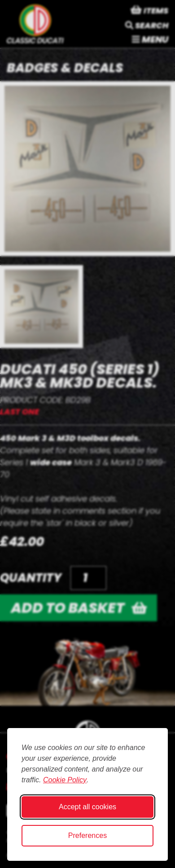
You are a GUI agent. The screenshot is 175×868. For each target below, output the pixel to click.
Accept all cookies (87, 807)
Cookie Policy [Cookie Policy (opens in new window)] (65, 780)
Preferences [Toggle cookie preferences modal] (87, 835)
